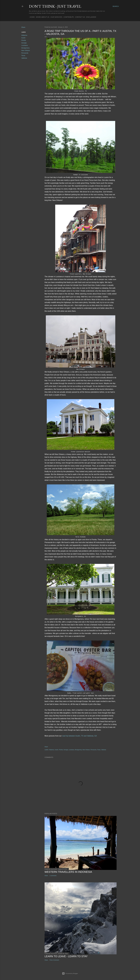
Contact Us (79, 17)
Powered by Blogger (70, 973)
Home (31, 17)
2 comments (53, 876)
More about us (42, 17)
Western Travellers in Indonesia (68, 872)
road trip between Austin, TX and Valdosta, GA (79, 736)
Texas (23, 56)
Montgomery (25, 48)
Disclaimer (90, 17)
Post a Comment (54, 960)
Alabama (24, 35)
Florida (24, 40)
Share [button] (23, 27)
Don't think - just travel (55, 6)
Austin (23, 38)
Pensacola (25, 53)
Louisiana (24, 45)
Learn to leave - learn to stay (66, 956)
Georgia (24, 43)
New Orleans (26, 50)
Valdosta (24, 58)
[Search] (116, 6)
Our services (56, 17)
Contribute (68, 17)
